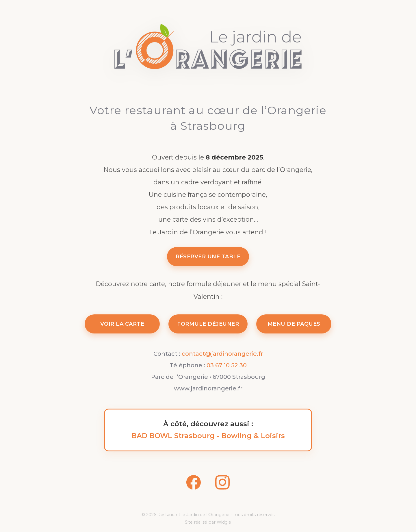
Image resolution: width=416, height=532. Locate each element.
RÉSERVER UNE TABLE (208, 257)
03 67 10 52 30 (227, 365)
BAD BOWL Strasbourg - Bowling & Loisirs (208, 436)
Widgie (224, 522)
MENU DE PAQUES (294, 324)
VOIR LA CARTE (122, 324)
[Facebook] (194, 484)
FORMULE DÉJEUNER (208, 324)
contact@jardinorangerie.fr (222, 354)
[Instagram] (222, 484)
